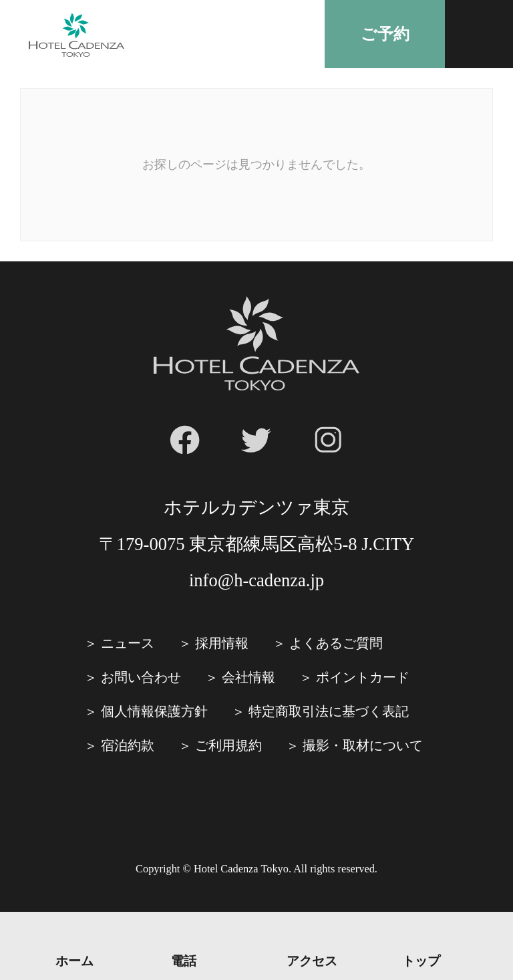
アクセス (312, 961)
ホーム (74, 961)
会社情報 (248, 677)
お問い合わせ (141, 677)
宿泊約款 (128, 745)
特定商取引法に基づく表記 (329, 711)
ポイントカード (363, 677)
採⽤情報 (222, 643)
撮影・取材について (363, 745)
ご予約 (385, 34)
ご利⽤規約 (228, 745)
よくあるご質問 (336, 643)
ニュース (128, 643)
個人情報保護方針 (154, 711)
